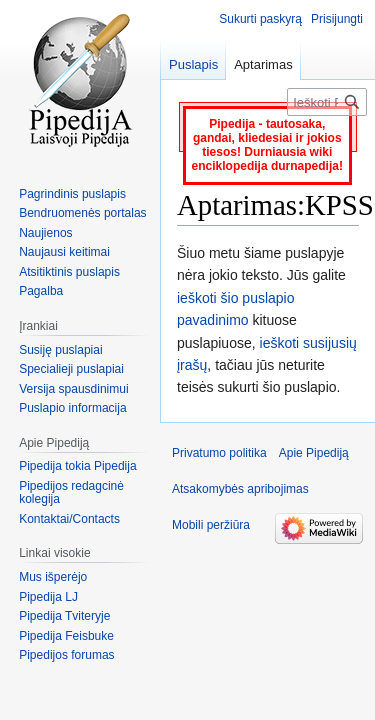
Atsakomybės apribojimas (240, 489)
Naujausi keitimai (64, 252)
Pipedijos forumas (66, 655)
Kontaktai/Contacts (69, 519)
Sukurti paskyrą (260, 19)
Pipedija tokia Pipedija (77, 466)
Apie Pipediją (314, 453)
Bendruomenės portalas (82, 213)
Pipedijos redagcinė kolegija (71, 493)
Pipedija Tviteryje (64, 616)
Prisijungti (337, 19)
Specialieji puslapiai (71, 369)
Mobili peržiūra (211, 525)
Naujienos (45, 233)
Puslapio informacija (72, 408)
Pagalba (41, 291)
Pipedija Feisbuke (66, 636)
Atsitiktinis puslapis (69, 272)
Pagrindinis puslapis (72, 194)
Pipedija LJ (48, 597)
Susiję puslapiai (60, 350)
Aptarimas (263, 64)
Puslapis (193, 64)
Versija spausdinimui (73, 389)
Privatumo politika (219, 453)
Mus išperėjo (53, 577)
